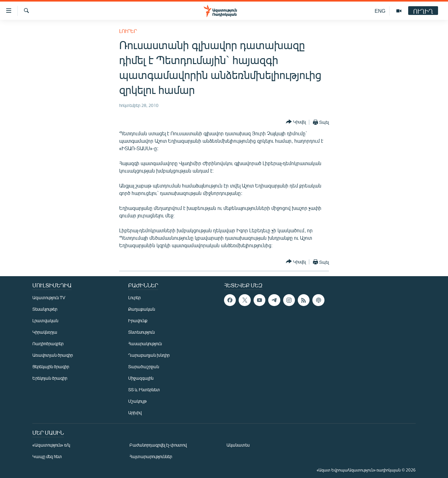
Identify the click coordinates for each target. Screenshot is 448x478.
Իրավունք (138, 320)
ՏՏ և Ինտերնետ (144, 390)
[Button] (296, 122)
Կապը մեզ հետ (47, 456)
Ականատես (238, 445)
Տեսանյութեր (45, 309)
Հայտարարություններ (151, 456)
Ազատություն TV (49, 297)
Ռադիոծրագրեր (48, 343)
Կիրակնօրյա (45, 332)
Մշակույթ (137, 401)
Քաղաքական (142, 309)
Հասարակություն (145, 343)
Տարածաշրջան (144, 367)
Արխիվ (135, 413)
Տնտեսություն (141, 332)
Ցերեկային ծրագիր (51, 367)
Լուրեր (128, 31)
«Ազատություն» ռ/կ (51, 445)
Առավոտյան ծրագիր (53, 355)
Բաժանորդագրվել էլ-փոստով (158, 445)
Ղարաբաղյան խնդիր (149, 355)
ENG (380, 11)
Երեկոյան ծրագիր (50, 378)
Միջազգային (141, 378)
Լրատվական (45, 320)
